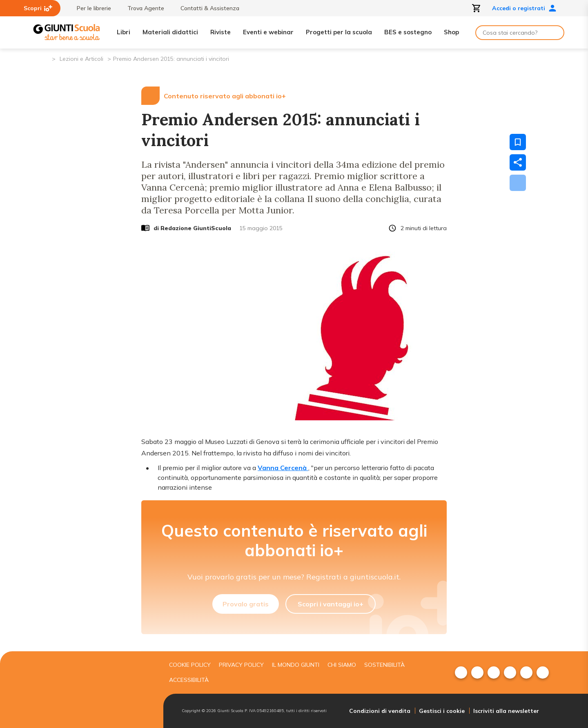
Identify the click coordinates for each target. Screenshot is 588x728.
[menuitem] (461, 673)
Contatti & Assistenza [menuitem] (206, 8)
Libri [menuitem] (124, 32)
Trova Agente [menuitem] (142, 8)
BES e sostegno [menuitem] (408, 32)
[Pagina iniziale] (45, 58)
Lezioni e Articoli (81, 59)
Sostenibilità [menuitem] (384, 665)
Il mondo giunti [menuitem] (296, 665)
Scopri (38, 8)
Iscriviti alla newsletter (506, 711)
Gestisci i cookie (442, 711)
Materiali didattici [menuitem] (170, 32)
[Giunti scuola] (96, 690)
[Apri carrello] (477, 8)
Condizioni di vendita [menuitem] (380, 711)
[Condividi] (518, 162)
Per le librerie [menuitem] (90, 8)
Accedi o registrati (524, 8)
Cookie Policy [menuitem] (190, 665)
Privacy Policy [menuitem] (241, 665)
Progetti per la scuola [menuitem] (339, 32)
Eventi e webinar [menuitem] (268, 32)
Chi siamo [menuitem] (342, 665)
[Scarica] (518, 183)
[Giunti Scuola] (67, 32)
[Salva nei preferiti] (518, 142)
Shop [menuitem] (451, 32)
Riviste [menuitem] (220, 32)
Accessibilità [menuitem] (189, 680)
